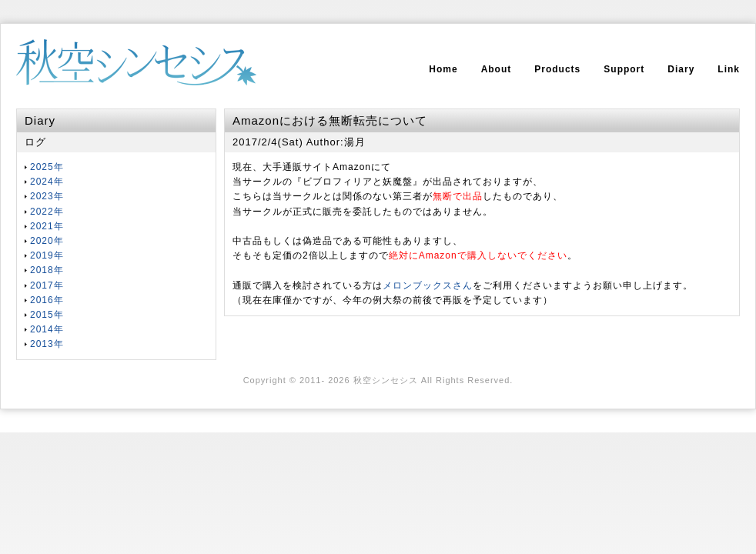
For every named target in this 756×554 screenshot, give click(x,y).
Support (624, 69)
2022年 (47, 212)
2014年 (47, 329)
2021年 (47, 226)
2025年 (47, 167)
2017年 (47, 285)
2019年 (47, 255)
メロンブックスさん (428, 285)
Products (557, 69)
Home (443, 69)
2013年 (47, 344)
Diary (681, 69)
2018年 (47, 270)
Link (729, 69)
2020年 (47, 241)
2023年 (47, 196)
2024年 (47, 182)
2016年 (47, 300)
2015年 (47, 315)
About (497, 69)
